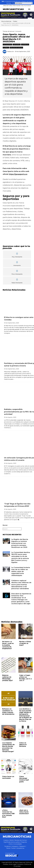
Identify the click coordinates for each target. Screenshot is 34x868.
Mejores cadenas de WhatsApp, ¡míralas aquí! (7, 678)
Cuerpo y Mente (8, 840)
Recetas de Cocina (20, 840)
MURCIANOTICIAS (13, 9)
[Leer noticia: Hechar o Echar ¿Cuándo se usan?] (26, 631)
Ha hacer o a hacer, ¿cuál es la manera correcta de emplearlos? (8, 645)
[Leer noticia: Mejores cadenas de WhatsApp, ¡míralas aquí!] (9, 665)
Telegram (22, 846)
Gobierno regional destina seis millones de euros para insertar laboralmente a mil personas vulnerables (21, 584)
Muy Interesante (17, 255)
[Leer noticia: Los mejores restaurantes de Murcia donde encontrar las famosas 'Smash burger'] (9, 733)
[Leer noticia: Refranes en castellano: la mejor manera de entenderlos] (9, 699)
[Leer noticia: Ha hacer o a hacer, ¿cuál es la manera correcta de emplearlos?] (9, 631)
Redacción (11, 51)
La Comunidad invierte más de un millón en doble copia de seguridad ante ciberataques (21, 571)
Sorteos (9, 3)
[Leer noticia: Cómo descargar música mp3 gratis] (26, 766)
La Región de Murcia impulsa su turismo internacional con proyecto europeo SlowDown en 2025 (20, 543)
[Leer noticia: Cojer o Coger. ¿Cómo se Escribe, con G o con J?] (26, 665)
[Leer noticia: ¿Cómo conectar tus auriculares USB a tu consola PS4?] (9, 800)
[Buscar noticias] (13, 3)
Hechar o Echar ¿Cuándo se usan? (25, 643)
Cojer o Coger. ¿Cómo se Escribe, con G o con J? (25, 678)
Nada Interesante (17, 281)
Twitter (13, 848)
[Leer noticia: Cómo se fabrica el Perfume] (26, 733)
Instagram (15, 846)
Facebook (8, 846)
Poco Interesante (17, 272)
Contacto (20, 864)
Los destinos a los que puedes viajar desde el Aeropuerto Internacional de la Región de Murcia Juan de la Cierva (25, 715)
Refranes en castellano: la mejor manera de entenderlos (8, 712)
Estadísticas (21, 848)
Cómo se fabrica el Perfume (23, 745)
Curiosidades (18, 844)
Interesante (17, 263)
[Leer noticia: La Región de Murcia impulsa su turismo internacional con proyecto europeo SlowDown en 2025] (6, 541)
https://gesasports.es (18, 174)
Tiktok (8, 848)
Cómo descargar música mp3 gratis (24, 779)
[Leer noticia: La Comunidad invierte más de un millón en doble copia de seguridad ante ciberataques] (6, 569)
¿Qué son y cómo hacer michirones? (24, 812)
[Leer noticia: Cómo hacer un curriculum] (9, 766)
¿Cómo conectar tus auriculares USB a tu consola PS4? (8, 814)
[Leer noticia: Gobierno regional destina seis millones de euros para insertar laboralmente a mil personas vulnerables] (6, 582)
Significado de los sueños (12, 842)
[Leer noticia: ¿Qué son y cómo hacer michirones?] (26, 800)
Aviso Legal (13, 864)
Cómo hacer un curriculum (8, 777)
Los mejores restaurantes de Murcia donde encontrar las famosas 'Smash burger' (8, 747)
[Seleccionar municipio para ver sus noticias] (24, 3)
